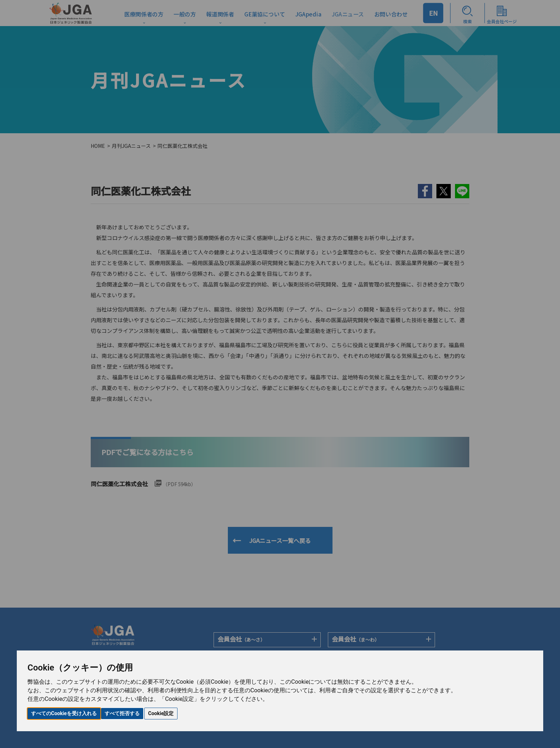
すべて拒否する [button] (122, 713)
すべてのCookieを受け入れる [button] (64, 713)
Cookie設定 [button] (161, 713)
